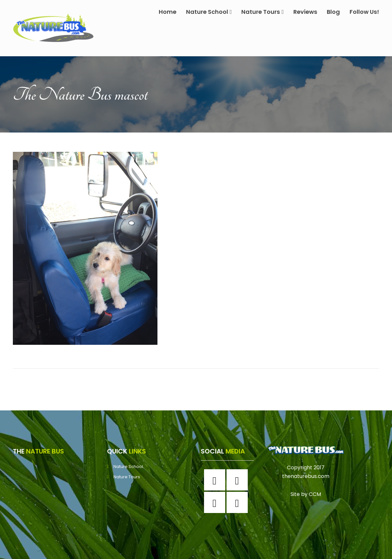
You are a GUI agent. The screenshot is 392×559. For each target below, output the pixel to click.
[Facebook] (216, 480)
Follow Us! (364, 12)
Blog (333, 12)
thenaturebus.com (306, 476)
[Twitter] (216, 502)
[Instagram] (239, 480)
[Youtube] (239, 502)
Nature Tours (263, 12)
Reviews (305, 12)
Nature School (209, 12)
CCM (315, 494)
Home (168, 12)
